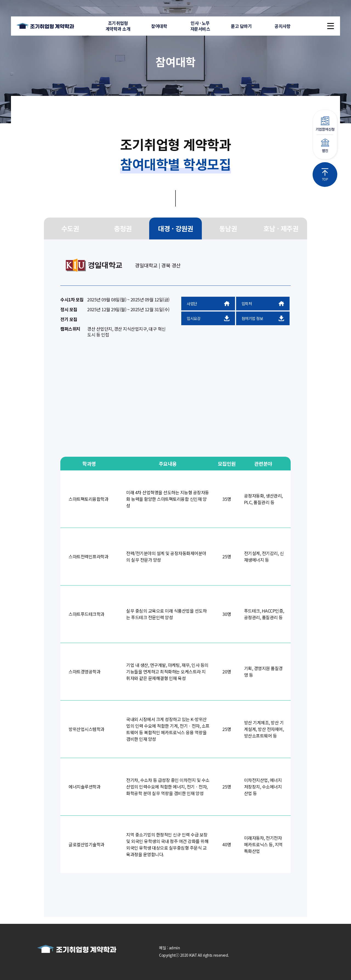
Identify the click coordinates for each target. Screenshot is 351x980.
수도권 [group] (70, 228)
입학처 (263, 304)
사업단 (208, 304)
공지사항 (282, 26)
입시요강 (208, 318)
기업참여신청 (325, 124)
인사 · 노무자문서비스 (200, 26)
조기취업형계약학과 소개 (118, 26)
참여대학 (159, 26)
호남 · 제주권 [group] (281, 228)
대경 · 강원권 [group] (175, 228)
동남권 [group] (228, 228)
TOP (325, 175)
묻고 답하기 (241, 26)
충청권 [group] (123, 228)
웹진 (325, 146)
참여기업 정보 (263, 318)
